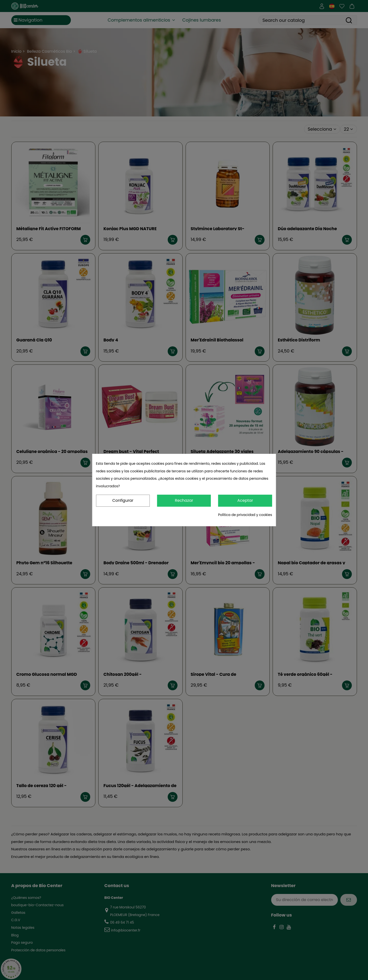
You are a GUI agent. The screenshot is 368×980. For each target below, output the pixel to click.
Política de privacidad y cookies (245, 515)
